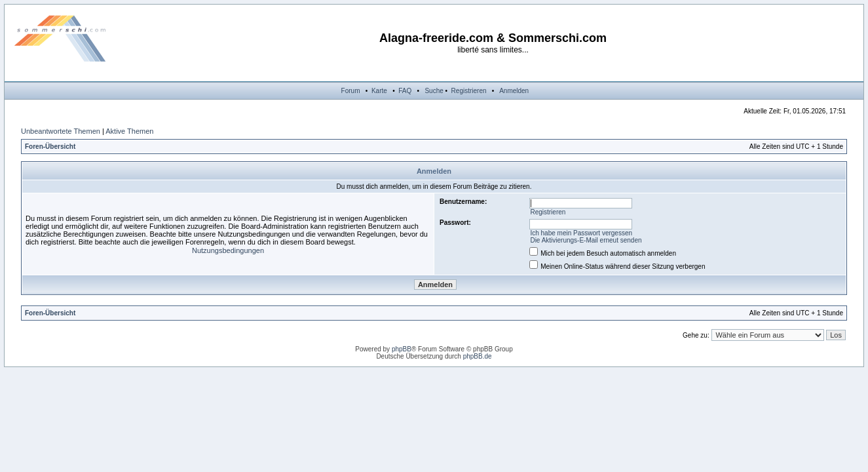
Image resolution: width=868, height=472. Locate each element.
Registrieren (469, 91)
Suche (434, 91)
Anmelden (514, 91)
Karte (379, 91)
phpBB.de (478, 356)
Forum (351, 91)
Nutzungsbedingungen (228, 250)
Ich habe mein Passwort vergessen (581, 233)
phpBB (402, 349)
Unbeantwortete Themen (61, 131)
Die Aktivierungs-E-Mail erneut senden (586, 240)
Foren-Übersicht (50, 147)
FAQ (405, 91)
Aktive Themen (129, 131)
